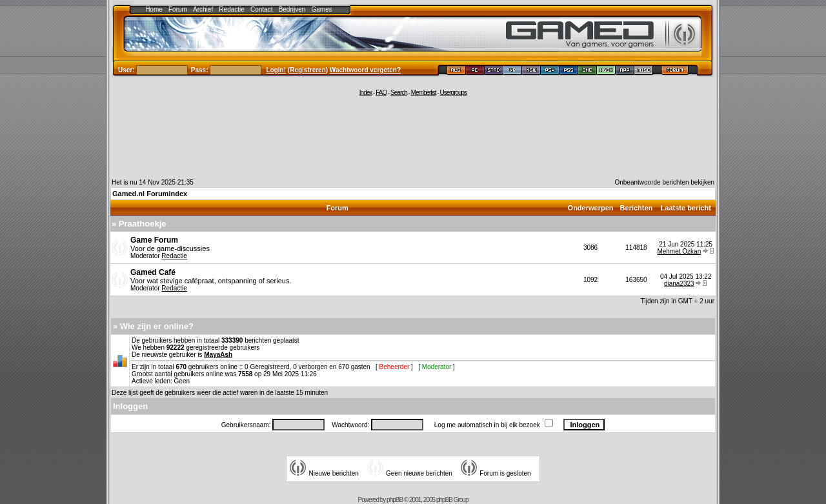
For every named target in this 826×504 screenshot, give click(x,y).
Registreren (308, 70)
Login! (277, 70)
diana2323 (679, 284)
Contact (261, 9)
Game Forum (154, 240)
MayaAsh (218, 355)
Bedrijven (292, 9)
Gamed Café (153, 272)
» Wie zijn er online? (153, 326)
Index (366, 93)
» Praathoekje (139, 224)
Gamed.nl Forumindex (150, 194)
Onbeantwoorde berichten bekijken (664, 182)
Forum (178, 9)
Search (399, 93)
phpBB (395, 500)
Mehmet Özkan (679, 251)
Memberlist (424, 93)
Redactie (231, 9)
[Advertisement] (413, 137)
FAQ (381, 93)
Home (154, 9)
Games (322, 9)
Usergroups (453, 93)
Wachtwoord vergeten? (365, 70)
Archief (203, 9)
